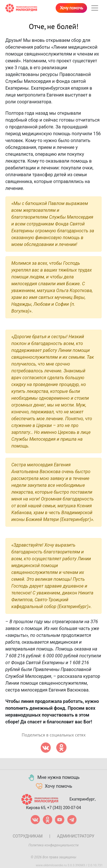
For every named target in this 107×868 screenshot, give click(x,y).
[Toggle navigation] (95, 8)
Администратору (76, 836)
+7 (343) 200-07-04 (64, 808)
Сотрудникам (28, 836)
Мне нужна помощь (53, 778)
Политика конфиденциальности (54, 845)
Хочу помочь (71, 8)
